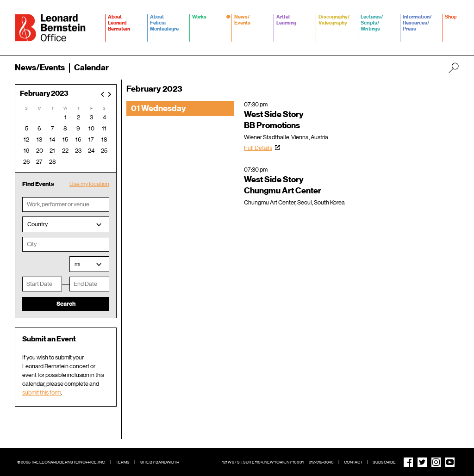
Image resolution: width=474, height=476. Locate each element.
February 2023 (44, 94)
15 (65, 139)
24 (91, 151)
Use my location (89, 184)
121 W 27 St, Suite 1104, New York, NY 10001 (263, 462)
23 (78, 151)
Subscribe (384, 462)
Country (37, 224)
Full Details (258, 148)
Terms (123, 462)
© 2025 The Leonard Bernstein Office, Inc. (61, 462)
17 (91, 139)
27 (39, 162)
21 (52, 151)
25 (104, 151)
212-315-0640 (321, 462)
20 (40, 151)
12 (26, 139)
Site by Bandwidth (160, 462)
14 (52, 139)
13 (39, 139)
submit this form (42, 393)
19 (27, 151)
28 (53, 162)
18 (104, 139)
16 (78, 139)
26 (27, 162)
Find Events (38, 184)
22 (65, 151)
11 (104, 128)
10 (91, 128)
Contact (353, 462)
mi (77, 264)
